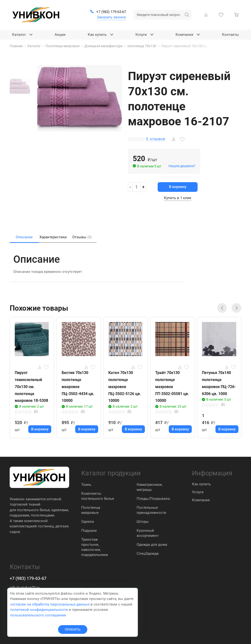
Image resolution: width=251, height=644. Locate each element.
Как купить (201, 484)
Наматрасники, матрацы (150, 487)
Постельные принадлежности (151, 510)
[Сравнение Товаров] (207, 15)
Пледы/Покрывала (153, 499)
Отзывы (82, 237)
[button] (222, 308)
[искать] (187, 15)
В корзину (178, 187)
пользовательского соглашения (38, 615)
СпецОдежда (148, 554)
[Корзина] (237, 15)
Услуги (198, 492)
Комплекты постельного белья (98, 496)
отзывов (156, 139)
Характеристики (53, 237)
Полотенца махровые (91, 510)
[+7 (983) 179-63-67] (108, 12)
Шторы (143, 522)
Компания (201, 500)
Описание (24, 237)
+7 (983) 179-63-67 (28, 578)
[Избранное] (222, 15)
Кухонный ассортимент (148, 533)
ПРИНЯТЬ (73, 629)
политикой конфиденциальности (39, 610)
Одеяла (88, 522)
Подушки (89, 531)
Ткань (86, 485)
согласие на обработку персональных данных (50, 604)
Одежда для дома (152, 545)
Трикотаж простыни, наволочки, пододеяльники (95, 547)
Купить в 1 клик (178, 198)
